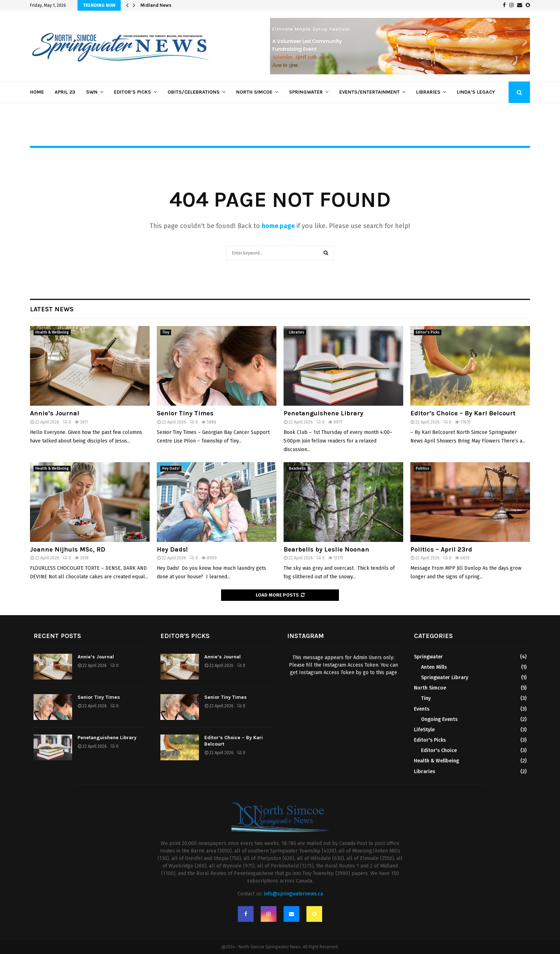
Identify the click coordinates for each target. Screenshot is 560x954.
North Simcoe (254, 92)
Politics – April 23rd (441, 549)
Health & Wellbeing (52, 332)
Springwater (306, 92)
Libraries (428, 92)
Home (37, 92)
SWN (92, 92)
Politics (422, 469)
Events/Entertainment (369, 92)
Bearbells (297, 469)
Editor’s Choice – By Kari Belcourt (463, 413)
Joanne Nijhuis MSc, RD (68, 549)
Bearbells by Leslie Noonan (326, 549)
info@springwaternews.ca (293, 894)
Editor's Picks (428, 332)
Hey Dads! (171, 469)
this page (387, 673)
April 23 (65, 92)
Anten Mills (434, 667)
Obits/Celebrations (194, 92)
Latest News (52, 309)
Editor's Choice (439, 750)
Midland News (156, 5)
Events (422, 709)
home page (278, 226)
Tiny (166, 332)
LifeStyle (424, 730)
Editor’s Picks (132, 92)
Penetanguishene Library (323, 413)
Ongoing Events (439, 719)
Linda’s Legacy (476, 92)
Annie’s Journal (55, 413)
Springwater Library (445, 678)
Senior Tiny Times (185, 413)
